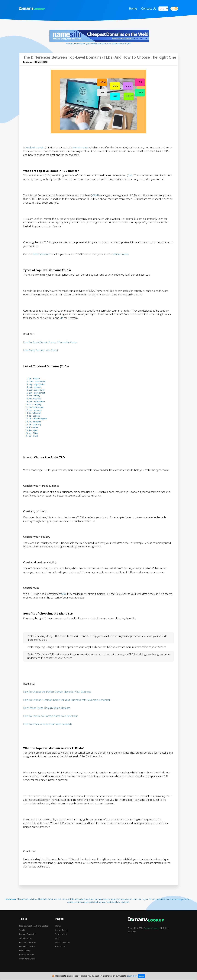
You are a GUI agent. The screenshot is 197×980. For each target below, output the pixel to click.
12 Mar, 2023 (41, 67)
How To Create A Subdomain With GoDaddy (48, 729)
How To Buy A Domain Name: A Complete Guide (50, 347)
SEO (64, 599)
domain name (80, 152)
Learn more (132, 976)
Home (133, 9)
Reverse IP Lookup (27, 948)
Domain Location (27, 952)
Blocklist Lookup (26, 960)
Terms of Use (61, 940)
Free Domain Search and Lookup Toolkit (34, 933)
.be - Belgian (34, 384)
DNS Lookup (25, 956)
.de (62, 323)
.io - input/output (36, 412)
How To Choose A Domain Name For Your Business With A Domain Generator (67, 705)
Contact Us (149, 9)
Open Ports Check (27, 964)
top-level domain (35, 152)
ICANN (95, 200)
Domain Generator (27, 940)
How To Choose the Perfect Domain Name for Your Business (57, 697)
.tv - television (35, 418)
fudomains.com (41, 259)
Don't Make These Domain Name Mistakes (47, 713)
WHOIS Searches (63, 948)
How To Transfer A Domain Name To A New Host (50, 721)
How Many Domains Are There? (41, 355)
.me (30, 415)
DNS (130, 180)
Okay (142, 976)
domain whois (25, 944)
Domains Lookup (151, 934)
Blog (57, 944)
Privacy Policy (61, 935)
